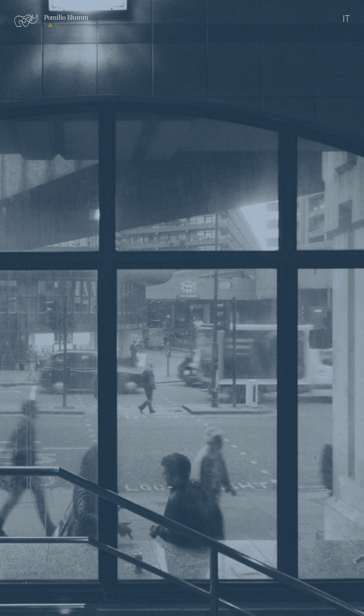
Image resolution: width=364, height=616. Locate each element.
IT (346, 19)
